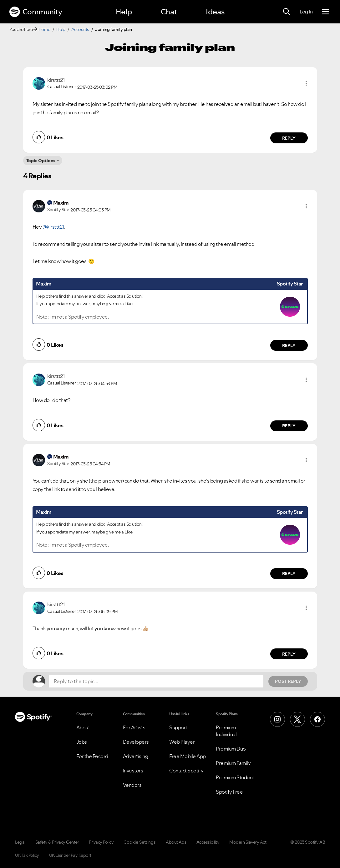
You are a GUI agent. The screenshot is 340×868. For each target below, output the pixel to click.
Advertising (136, 756)
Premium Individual (226, 731)
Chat (169, 12)
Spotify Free (229, 792)
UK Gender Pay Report (70, 855)
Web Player (182, 742)
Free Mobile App (188, 756)
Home (44, 29)
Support (178, 727)
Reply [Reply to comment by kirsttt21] (289, 138)
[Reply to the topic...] (156, 681)
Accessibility (208, 842)
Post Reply (288, 681)
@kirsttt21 (53, 227)
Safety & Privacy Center (57, 842)
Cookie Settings (140, 842)
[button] (306, 83)
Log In (306, 12)
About (83, 727)
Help (124, 12)
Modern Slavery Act (248, 842)
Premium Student (235, 777)
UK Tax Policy (27, 855)
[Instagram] (277, 719)
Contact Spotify (186, 771)
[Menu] (325, 12)
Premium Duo (231, 749)
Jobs (82, 742)
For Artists (134, 727)
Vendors (132, 785)
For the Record (92, 756)
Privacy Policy (101, 842)
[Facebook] (317, 719)
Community (36, 12)
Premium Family (233, 763)
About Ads (176, 842)
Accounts (80, 29)
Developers (136, 742)
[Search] (287, 12)
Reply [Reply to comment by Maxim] (289, 345)
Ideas (215, 12)
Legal (20, 842)
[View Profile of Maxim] (61, 203)
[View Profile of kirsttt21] (56, 80)
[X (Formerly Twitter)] (297, 719)
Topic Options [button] (41, 161)
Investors (133, 771)
